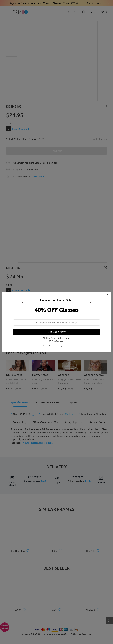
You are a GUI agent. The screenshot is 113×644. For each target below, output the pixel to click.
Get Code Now (57, 332)
